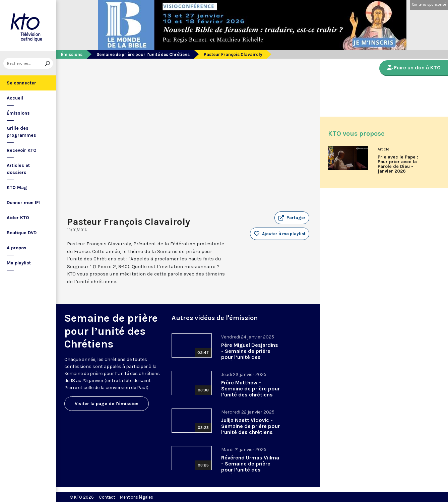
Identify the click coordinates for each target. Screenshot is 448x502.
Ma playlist (19, 263)
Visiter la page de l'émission (107, 404)
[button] (292, 218)
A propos (17, 248)
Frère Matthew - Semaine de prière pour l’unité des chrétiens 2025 (250, 392)
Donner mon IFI (23, 203)
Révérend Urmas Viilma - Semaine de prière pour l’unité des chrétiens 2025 (250, 467)
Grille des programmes (21, 132)
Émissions (18, 113)
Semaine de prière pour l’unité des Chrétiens (143, 54)
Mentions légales (137, 497)
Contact (107, 497)
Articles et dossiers (18, 169)
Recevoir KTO (22, 150)
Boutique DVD (22, 233)
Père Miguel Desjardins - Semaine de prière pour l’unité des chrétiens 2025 (250, 354)
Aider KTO (18, 218)
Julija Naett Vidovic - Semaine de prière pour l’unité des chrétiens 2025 (250, 429)
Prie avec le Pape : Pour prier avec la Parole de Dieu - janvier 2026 (398, 164)
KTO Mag (17, 187)
